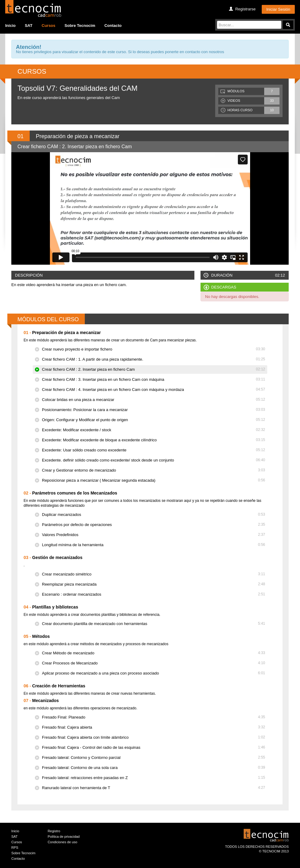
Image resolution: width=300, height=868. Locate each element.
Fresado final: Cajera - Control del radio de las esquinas (154, 747)
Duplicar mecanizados (154, 515)
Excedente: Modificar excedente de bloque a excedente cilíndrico (154, 440)
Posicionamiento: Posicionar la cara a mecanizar (154, 410)
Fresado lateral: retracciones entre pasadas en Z (154, 778)
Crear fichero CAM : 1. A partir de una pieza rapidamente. (154, 359)
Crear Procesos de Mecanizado (154, 663)
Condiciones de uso (63, 842)
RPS (15, 848)
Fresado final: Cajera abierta (154, 727)
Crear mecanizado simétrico (154, 574)
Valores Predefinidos (154, 535)
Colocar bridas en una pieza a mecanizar (154, 400)
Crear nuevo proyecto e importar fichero (154, 349)
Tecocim (33, 8)
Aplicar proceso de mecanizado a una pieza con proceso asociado (154, 673)
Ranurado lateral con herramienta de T (154, 788)
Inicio (10, 26)
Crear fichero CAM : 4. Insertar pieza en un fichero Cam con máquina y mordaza (154, 390)
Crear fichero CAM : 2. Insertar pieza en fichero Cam (154, 369)
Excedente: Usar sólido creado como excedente (154, 450)
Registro (54, 831)
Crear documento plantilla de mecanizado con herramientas (154, 624)
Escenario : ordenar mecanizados (154, 594)
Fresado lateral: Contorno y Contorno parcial (154, 758)
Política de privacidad (64, 837)
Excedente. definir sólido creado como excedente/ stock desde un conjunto (154, 460)
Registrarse (245, 9)
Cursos (49, 26)
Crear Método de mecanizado (154, 653)
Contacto (113, 26)
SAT (29, 26)
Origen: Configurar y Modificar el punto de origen (154, 420)
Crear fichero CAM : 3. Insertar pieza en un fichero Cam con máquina (154, 379)
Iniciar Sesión (278, 9)
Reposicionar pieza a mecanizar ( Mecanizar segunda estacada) (154, 480)
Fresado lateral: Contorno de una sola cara (154, 768)
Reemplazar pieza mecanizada (154, 584)
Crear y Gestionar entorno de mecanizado (154, 470)
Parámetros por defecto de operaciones (154, 525)
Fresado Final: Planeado (154, 717)
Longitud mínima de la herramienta (154, 545)
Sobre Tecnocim (80, 26)
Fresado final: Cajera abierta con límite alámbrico (154, 737)
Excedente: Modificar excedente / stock (154, 430)
